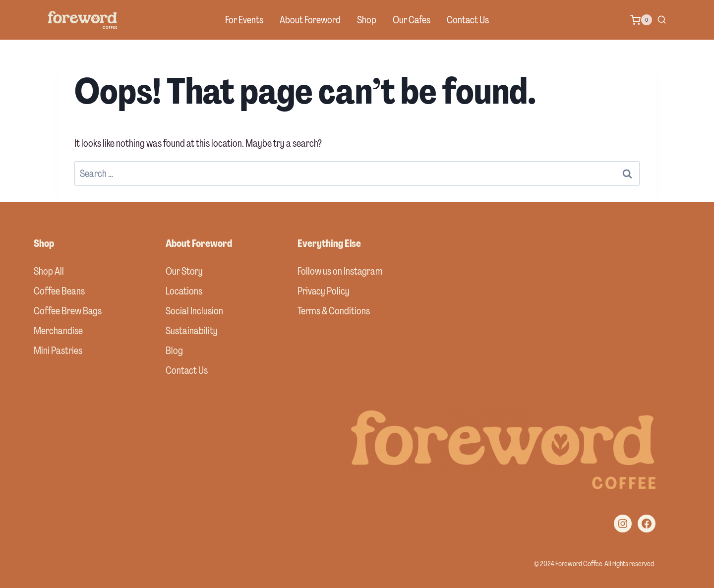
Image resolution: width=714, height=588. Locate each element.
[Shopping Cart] (641, 20)
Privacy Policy (324, 291)
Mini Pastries (58, 351)
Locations (184, 291)
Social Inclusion (194, 311)
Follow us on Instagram (340, 271)
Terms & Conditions (334, 311)
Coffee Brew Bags (68, 311)
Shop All (49, 271)
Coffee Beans (59, 291)
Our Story (184, 271)
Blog (174, 351)
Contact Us (468, 20)
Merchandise (58, 331)
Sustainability (192, 331)
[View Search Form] (662, 20)
